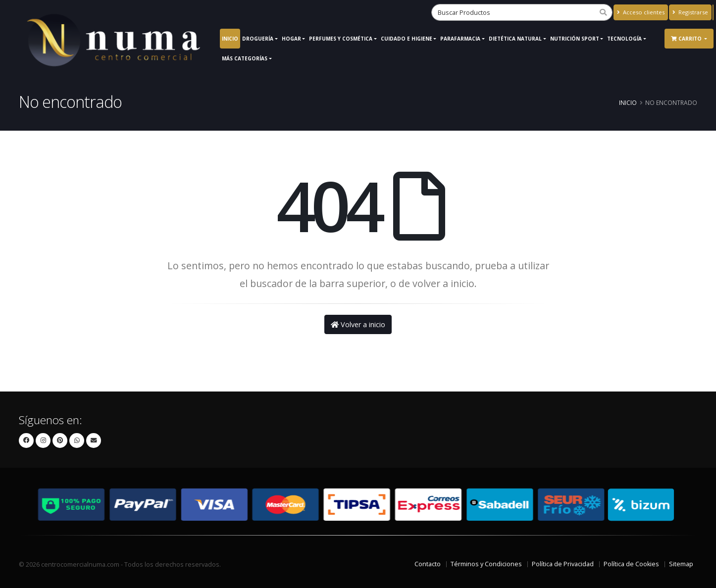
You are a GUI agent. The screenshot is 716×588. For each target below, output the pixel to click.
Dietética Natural (515, 39)
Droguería (258, 39)
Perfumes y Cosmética (341, 39)
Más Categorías (245, 58)
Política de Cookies (631, 564)
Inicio (230, 39)
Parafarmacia (460, 39)
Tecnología (624, 39)
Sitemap (681, 564)
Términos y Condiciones (486, 564)
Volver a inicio (358, 324)
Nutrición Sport (575, 39)
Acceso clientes (641, 12)
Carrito (687, 39)
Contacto (428, 564)
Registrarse (690, 12)
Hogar (291, 39)
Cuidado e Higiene (407, 39)
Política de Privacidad (563, 564)
